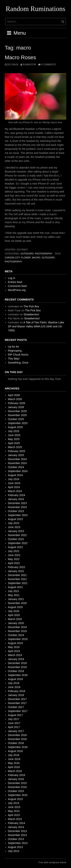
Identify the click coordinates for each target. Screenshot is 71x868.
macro (36, 258)
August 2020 (15, 607)
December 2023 (17, 503)
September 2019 (18, 639)
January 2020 (16, 623)
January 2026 (16, 407)
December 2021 (17, 575)
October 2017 (16, 707)
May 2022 (14, 559)
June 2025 (14, 435)
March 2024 (15, 491)
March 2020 (15, 619)
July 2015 (14, 803)
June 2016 (14, 759)
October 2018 (16, 671)
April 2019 (14, 651)
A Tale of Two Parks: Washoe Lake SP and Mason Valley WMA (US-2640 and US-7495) (36, 326)
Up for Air (13, 347)
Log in (12, 278)
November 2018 (17, 667)
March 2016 (15, 771)
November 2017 (17, 703)
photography (44, 254)
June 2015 (14, 807)
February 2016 (17, 775)
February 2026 (17, 403)
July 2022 (14, 551)
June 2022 (14, 555)
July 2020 (14, 611)
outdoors (27, 254)
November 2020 (17, 603)
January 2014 (16, 827)
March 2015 (15, 819)
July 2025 (14, 431)
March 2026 (15, 399)
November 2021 (17, 579)
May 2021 (14, 595)
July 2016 (14, 755)
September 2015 (18, 795)
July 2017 (14, 719)
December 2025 (17, 411)
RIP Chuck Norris (18, 355)
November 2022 (17, 535)
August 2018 (15, 679)
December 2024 (17, 459)
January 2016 (16, 779)
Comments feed (17, 286)
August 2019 (15, 643)
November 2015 (17, 787)
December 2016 (17, 735)
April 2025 (14, 443)
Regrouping (15, 351)
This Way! (14, 359)
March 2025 (15, 447)
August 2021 (15, 587)
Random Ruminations (35, 9)
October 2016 (16, 743)
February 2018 (17, 691)
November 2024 (17, 463)
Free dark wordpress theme (52, 862)
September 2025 (18, 423)
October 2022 (16, 539)
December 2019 (17, 627)
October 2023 (16, 511)
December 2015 (17, 783)
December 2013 (17, 831)
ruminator (29, 65)
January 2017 (16, 731)
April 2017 (14, 727)
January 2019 (16, 659)
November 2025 (17, 415)
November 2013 (17, 835)
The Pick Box (31, 306)
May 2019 (14, 647)
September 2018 (18, 675)
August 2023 (15, 519)
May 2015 (14, 811)
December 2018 (17, 663)
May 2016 (14, 763)
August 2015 (15, 799)
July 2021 (14, 591)
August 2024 (15, 475)
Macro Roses (20, 57)
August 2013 (15, 847)
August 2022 (15, 547)
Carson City (12, 258)
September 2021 (18, 583)
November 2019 (17, 631)
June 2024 (14, 483)
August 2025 (15, 427)
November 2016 (17, 739)
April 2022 (14, 563)
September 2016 (18, 747)
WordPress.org (17, 290)
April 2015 (14, 815)
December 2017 (17, 699)
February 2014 (17, 823)
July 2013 (14, 851)
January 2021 (16, 599)
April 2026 (14, 395)
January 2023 (16, 531)
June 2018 (14, 687)
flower (26, 258)
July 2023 (14, 523)
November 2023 (17, 507)
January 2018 (16, 695)
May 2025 (14, 439)
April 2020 (14, 615)
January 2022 (16, 571)
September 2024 (18, 471)
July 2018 (14, 683)
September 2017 (18, 711)
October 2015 (16, 791)
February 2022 (17, 567)
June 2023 (14, 527)
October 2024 (16, 467)
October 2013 (16, 839)
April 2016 (14, 767)
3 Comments (48, 65)
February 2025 (17, 451)
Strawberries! (31, 314)
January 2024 (16, 499)
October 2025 (16, 419)
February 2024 (17, 495)
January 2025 (16, 455)
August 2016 (15, 751)
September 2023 (18, 515)
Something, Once (18, 363)
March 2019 (15, 655)
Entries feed (15, 282)
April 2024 (14, 487)
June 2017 (14, 723)
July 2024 (14, 479)
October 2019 (16, 635)
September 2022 (18, 543)
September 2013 (18, 843)
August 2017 (15, 715)
